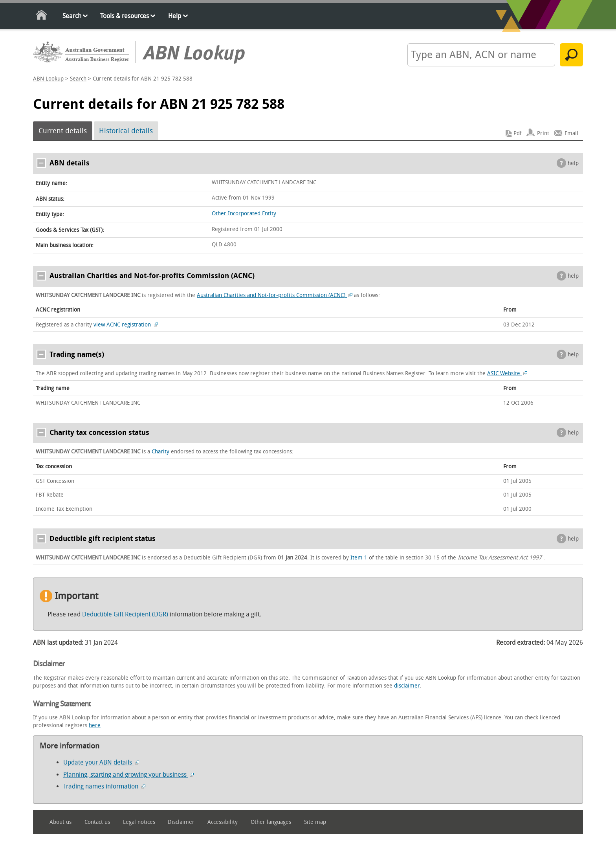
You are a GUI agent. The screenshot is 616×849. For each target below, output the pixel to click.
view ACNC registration (126, 325)
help (573, 163)
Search (72, 16)
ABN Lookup (48, 79)
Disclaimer (181, 822)
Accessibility (223, 822)
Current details (63, 131)
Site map (315, 822)
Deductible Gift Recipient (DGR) (125, 614)
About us (60, 822)
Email (571, 133)
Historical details (126, 131)
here (95, 725)
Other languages (271, 822)
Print (543, 133)
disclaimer (407, 686)
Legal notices (139, 822)
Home (42, 16)
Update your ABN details (101, 762)
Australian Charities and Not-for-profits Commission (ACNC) (275, 295)
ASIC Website (507, 373)
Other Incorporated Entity (244, 214)
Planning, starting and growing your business (128, 775)
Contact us (97, 822)
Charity (160, 452)
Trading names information (104, 786)
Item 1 (359, 558)
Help (175, 16)
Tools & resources (125, 16)
